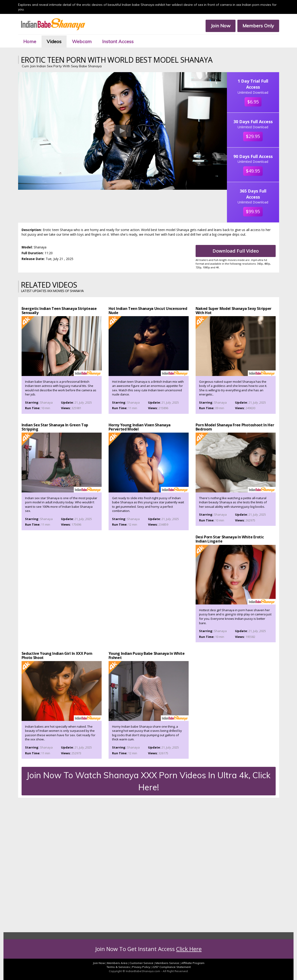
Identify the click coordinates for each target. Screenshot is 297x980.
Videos (54, 41)
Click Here (189, 949)
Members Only (258, 26)
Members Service (167, 963)
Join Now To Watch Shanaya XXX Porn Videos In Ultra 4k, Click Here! (148, 781)
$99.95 (253, 211)
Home (30, 41)
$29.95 (253, 136)
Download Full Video (236, 251)
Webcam (82, 41)
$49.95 (253, 171)
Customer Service (141, 963)
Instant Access (118, 41)
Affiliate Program (193, 963)
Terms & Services (118, 967)
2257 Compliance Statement (171, 967)
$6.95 (253, 102)
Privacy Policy (141, 967)
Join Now (221, 26)
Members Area (117, 963)
